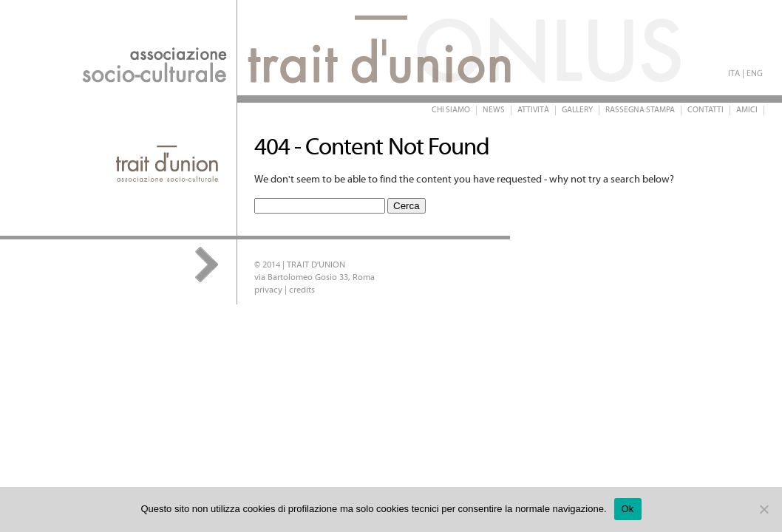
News (494, 110)
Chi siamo (451, 110)
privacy (268, 290)
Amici (747, 110)
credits (302, 290)
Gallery (577, 110)
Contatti (705, 110)
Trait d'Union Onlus (296, 48)
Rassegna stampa (640, 110)
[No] (764, 509)
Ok (628, 509)
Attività (533, 110)
